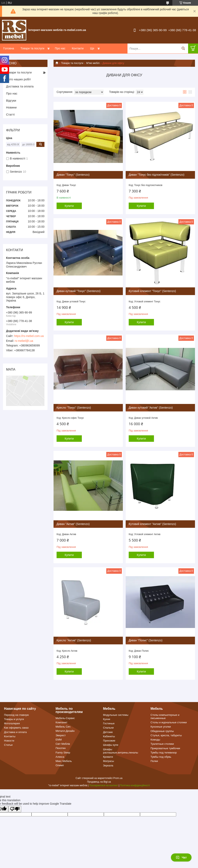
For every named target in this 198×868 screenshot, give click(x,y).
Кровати (108, 757)
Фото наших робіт (18, 79)
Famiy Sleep (63, 753)
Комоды (155, 740)
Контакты (10, 736)
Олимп (60, 765)
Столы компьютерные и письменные (165, 717)
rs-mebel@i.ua (24, 341)
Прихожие (109, 741)
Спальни (108, 728)
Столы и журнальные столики (169, 722)
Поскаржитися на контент (104, 785)
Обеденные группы (162, 731)
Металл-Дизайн (65, 731)
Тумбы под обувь (161, 757)
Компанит (61, 722)
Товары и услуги (14, 719)
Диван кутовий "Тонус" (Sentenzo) (78, 291)
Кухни (107, 719)
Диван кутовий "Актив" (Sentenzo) (151, 408)
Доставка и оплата (15, 732)
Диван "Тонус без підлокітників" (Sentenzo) (157, 175)
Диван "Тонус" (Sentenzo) (73, 175)
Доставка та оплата (20, 86)
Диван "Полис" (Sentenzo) (146, 640)
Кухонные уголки (161, 727)
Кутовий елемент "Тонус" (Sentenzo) (152, 291)
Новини (11, 107)
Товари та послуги (32, 48)
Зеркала (108, 765)
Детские (108, 732)
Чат (181, 857)
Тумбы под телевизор (164, 753)
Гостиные (109, 723)
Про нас (60, 48)
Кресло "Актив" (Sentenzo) (74, 640)
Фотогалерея (12, 723)
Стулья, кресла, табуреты (166, 735)
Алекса (60, 757)
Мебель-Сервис (65, 718)
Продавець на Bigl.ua (99, 782)
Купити (69, 206)
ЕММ (59, 740)
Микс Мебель (64, 761)
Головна (9, 48)
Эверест (61, 735)
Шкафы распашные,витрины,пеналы (121, 751)
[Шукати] (183, 48)
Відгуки (11, 100)
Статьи (8, 745)
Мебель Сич (63, 727)
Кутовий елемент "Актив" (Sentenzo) (152, 524)
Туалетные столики (162, 744)
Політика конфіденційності (135, 785)
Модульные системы (116, 715)
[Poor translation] (15, 809)
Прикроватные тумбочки (165, 748)
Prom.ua (118, 778)
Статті (10, 114)
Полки (154, 761)
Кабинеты (109, 736)
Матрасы (108, 761)
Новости (9, 741)
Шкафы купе (111, 745)
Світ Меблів (63, 744)
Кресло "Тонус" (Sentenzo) (74, 408)
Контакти (78, 48)
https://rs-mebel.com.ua (29, 336)
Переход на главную (16, 715)
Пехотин (61, 748)
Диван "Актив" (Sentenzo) (73, 524)
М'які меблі (93, 63)
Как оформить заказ (16, 728)
